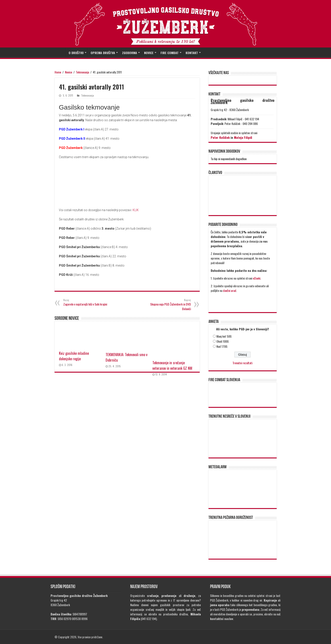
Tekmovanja (82, 72)
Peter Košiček (220, 137)
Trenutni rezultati (242, 363)
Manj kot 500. (224, 336)
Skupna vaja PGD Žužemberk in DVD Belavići (168, 305)
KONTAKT (192, 53)
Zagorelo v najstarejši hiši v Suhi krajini (86, 302)
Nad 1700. (222, 346)
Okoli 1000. (223, 341)
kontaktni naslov (222, 619)
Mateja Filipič (243, 137)
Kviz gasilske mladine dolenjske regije (74, 356)
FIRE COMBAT (170, 53)
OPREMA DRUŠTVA (103, 53)
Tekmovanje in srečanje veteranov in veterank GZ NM (172, 365)
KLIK (136, 210)
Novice (69, 72)
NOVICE (149, 53)
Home (58, 72)
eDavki (257, 278)
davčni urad (230, 290)
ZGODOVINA (130, 53)
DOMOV (60, 52)
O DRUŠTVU (76, 53)
